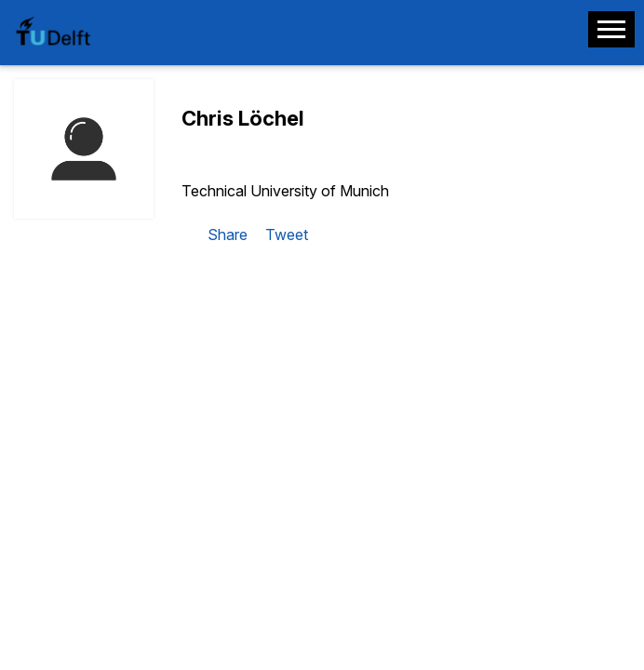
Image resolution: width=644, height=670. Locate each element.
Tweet (287, 234)
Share (228, 234)
